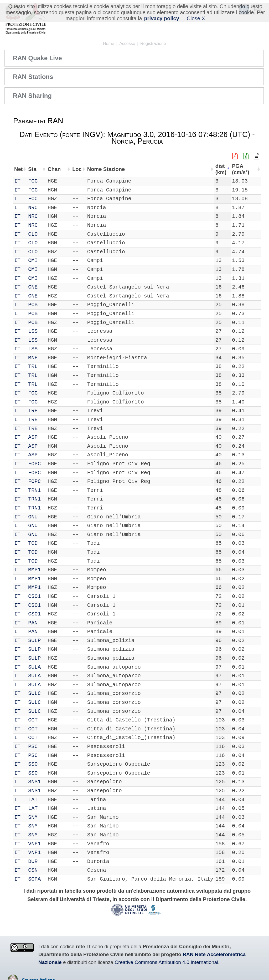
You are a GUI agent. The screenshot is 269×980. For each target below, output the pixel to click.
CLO (34, 234)
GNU (34, 517)
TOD (34, 543)
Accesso (127, 44)
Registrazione (153, 44)
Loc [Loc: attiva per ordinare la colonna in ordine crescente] (70, 169)
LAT (34, 800)
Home (109, 44)
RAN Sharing (32, 96)
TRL (34, 367)
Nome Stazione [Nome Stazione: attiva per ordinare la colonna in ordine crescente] (100, 169)
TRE (34, 411)
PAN (34, 623)
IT (17, 181)
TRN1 (36, 490)
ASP (34, 437)
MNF (34, 358)
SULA (36, 667)
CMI (34, 261)
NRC (34, 208)
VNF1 (36, 844)
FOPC (36, 464)
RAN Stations (33, 77)
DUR (34, 862)
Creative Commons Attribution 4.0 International (166, 962)
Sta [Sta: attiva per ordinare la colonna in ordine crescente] (33, 169)
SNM (34, 817)
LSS (34, 331)
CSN (34, 870)
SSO (34, 764)
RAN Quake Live (37, 58)
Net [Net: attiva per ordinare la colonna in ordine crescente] (18, 169)
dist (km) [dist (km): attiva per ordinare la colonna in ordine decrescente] (225, 169)
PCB (34, 305)
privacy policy (161, 18)
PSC (34, 747)
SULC (36, 693)
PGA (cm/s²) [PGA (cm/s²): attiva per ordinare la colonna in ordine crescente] (246, 169)
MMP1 (36, 570)
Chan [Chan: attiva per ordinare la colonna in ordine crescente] (52, 169)
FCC (34, 181)
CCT (34, 720)
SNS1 (36, 782)
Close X (196, 18)
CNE (34, 287)
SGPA (36, 879)
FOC (34, 393)
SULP (36, 641)
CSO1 (36, 596)
